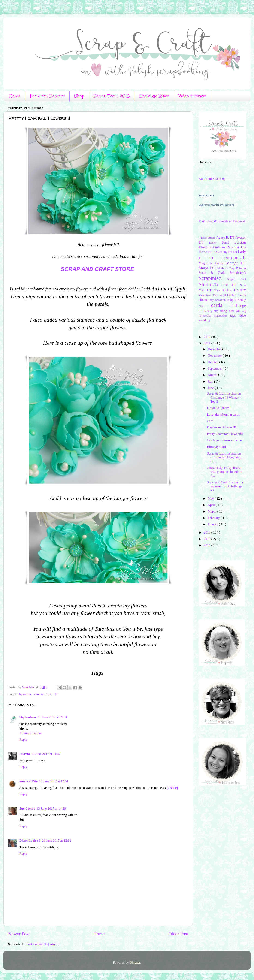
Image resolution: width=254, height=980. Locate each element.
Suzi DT (52, 694)
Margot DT (236, 263)
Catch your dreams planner (225, 440)
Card (210, 421)
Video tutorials (192, 96)
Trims (218, 290)
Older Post (178, 934)
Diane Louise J (30, 841)
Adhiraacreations (31, 733)
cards (221, 305)
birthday (240, 300)
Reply (23, 739)
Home (15, 96)
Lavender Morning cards (223, 414)
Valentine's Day (209, 295)
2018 (207, 337)
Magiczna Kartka (212, 263)
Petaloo (241, 268)
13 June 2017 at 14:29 (51, 808)
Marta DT (208, 268)
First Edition (234, 242)
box (205, 306)
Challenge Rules (154, 96)
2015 (207, 539)
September (215, 368)
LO (235, 252)
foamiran (25, 694)
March (213, 511)
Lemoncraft (234, 257)
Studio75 (210, 284)
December (215, 349)
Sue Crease (27, 808)
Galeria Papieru (227, 247)
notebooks (206, 315)
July (211, 381)
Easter (215, 243)
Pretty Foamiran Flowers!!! (225, 434)
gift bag (241, 311)
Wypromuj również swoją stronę (216, 205)
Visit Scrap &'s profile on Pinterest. (222, 221)
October (214, 362)
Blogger (135, 962)
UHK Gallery (234, 290)
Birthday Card (216, 447)
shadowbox (222, 315)
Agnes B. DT (226, 238)
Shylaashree (28, 717)
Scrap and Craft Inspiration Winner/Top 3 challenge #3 (225, 486)
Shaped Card (237, 279)
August (213, 375)
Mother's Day (226, 268)
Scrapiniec (213, 278)
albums (204, 300)
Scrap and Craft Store (97, 269)
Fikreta (25, 754)
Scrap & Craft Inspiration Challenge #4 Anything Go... (224, 457)
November (215, 356)
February (214, 518)
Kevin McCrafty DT (220, 252)
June (211, 388)
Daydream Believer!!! (222, 427)
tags (234, 315)
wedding (204, 320)
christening (206, 311)
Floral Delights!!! (219, 408)
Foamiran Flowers (47, 96)
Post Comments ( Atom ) (43, 944)
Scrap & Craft (206, 196)
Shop (79, 96)
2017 (207, 343)
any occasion (218, 300)
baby (231, 300)
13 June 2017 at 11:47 (46, 754)
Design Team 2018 (112, 96)
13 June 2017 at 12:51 (54, 781)
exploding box (225, 311)
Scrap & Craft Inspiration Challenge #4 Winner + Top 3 (224, 397)
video (242, 315)
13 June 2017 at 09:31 (53, 717)
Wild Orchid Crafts (233, 295)
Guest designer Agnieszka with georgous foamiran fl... (224, 472)
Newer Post (19, 934)
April (212, 505)
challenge (238, 306)
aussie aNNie (29, 781)
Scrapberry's (238, 273)
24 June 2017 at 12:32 (56, 841)
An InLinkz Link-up (212, 179)
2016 (207, 532)
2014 (207, 545)
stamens (39, 694)
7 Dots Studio (207, 238)
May (211, 498)
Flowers (206, 247)
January (213, 524)
